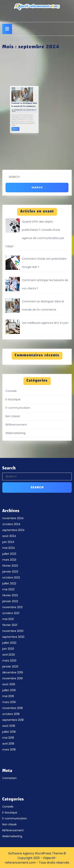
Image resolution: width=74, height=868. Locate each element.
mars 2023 (9, 560)
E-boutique (13, 399)
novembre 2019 (12, 678)
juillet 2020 (9, 643)
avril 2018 (8, 744)
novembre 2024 (13, 518)
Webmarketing (15, 433)
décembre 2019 (13, 672)
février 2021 (10, 625)
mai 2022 (8, 589)
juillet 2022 (9, 583)
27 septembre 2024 (6, 110)
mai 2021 (8, 619)
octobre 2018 (11, 714)
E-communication (18, 408)
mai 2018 (8, 738)
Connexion (9, 778)
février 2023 (10, 566)
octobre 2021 (11, 613)
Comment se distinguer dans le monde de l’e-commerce (9, 107)
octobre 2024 (11, 524)
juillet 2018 (9, 732)
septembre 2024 (13, 530)
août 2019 (9, 684)
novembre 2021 (12, 607)
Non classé (13, 416)
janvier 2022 (10, 601)
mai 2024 (9, 548)
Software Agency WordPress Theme (35, 853)
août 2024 (9, 536)
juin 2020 (8, 649)
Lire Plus (5, 119)
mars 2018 (9, 750)
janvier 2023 (10, 572)
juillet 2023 (9, 554)
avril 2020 (9, 655)
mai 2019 (8, 696)
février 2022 (10, 595)
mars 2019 (9, 702)
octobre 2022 (11, 578)
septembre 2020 (13, 637)
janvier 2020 (10, 666)
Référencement (16, 425)
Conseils (11, 391)
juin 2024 (8, 542)
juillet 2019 (9, 690)
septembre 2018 (13, 720)
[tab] (7, 29)
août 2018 (9, 726)
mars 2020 (9, 661)
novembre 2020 (13, 631)
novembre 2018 (12, 708)
